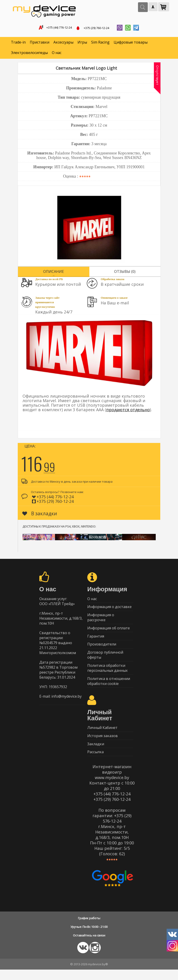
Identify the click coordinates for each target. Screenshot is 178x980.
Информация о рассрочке (101, 620)
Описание (54, 272)
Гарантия (96, 640)
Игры (82, 43)
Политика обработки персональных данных (107, 674)
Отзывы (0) (125, 272)
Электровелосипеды (29, 54)
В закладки (40, 514)
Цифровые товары (131, 43)
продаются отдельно (128, 411)
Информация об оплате (109, 631)
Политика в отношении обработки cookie (109, 688)
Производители (102, 649)
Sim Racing (100, 43)
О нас (57, 54)
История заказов (103, 744)
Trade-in (18, 43)
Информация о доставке (109, 609)
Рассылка (95, 762)
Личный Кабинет (102, 736)
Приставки (40, 43)
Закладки (96, 753)
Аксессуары (63, 43)
